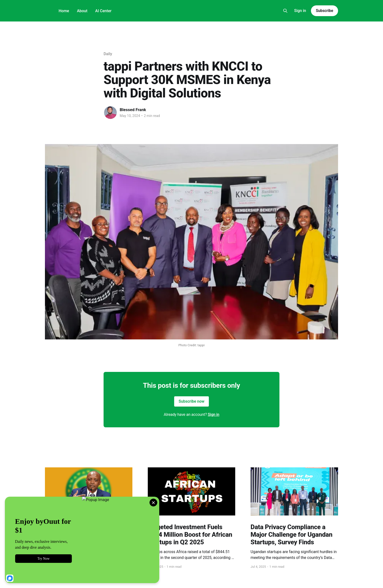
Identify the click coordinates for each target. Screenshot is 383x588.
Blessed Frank (133, 110)
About (82, 11)
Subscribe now (191, 401)
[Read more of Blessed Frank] (110, 113)
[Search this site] (285, 11)
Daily (108, 54)
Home (64, 11)
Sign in (300, 11)
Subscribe (324, 11)
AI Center (103, 11)
